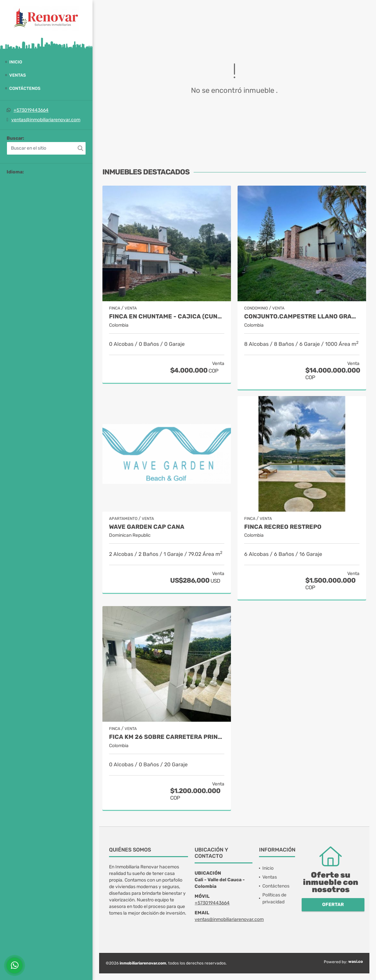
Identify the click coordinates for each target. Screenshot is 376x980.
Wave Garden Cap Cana (147, 527)
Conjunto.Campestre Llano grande (302, 317)
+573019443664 (31, 110)
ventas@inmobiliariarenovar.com (46, 120)
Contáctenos (25, 88)
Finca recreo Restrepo (283, 527)
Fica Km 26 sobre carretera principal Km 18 (167, 737)
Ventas (18, 75)
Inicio (16, 62)
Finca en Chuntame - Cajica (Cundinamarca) (167, 317)
